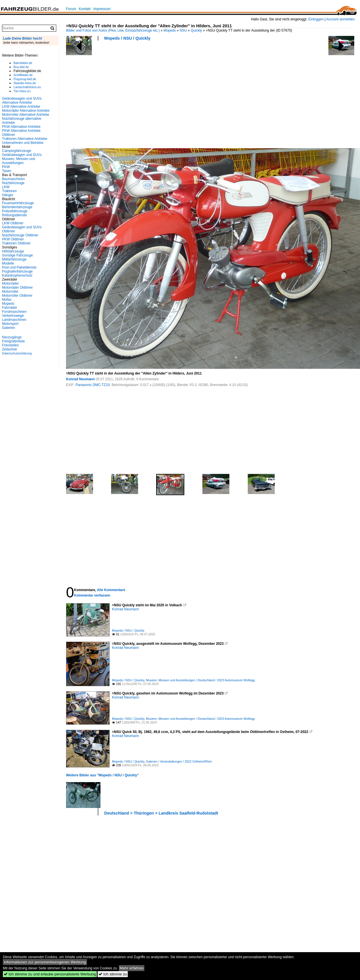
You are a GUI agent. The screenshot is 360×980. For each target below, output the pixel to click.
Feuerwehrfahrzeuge (18, 203)
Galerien (8, 328)
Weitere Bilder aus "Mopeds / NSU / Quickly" (102, 775)
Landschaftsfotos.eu (27, 87)
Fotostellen (10, 345)
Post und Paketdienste (19, 267)
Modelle (8, 263)
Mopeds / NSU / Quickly (127, 38)
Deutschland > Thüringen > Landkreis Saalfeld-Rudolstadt (161, 813)
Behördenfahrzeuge (17, 207)
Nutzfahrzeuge (13, 183)
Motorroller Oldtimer (17, 296)
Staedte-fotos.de (25, 83)
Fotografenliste (13, 341)
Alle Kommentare (111, 590)
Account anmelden (340, 19)
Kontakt (85, 9)
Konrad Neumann (80, 379)
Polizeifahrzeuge (15, 211)
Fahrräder (10, 308)
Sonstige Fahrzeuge (17, 255)
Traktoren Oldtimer (16, 243)
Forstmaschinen (14, 312)
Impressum (102, 9)
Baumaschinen (13, 179)
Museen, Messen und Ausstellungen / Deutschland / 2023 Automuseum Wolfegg (200, 680)
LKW (6, 187)
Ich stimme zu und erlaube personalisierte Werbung (50, 974)
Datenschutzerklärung (17, 353)
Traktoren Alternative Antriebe (25, 139)
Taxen (7, 171)
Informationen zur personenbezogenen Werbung (45, 962)
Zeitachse (9, 349)
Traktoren (9, 191)
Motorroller (10, 292)
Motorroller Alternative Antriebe (26, 115)
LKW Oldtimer (13, 223)
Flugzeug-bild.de (25, 79)
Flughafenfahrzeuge (17, 271)
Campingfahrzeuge (17, 151)
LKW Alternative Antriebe (21, 107)
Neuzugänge (12, 337)
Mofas (7, 300)
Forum (71, 9)
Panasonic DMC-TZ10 (93, 385)
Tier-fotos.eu (22, 91)
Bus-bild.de (21, 67)
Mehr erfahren (132, 968)
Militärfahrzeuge (14, 259)
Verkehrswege (13, 316)
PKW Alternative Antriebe (21, 127)
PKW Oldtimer (13, 239)
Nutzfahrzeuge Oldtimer (20, 235)
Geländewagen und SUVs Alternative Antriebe (22, 101)
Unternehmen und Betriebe (23, 143)
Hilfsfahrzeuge (13, 251)
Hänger (8, 195)
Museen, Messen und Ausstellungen (19, 161)
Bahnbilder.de (23, 63)
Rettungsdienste (14, 215)
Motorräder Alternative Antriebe (26, 111)
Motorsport (10, 324)
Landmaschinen (14, 320)
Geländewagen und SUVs (22, 155)
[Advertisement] (143, 96)
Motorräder (10, 283)
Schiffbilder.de (23, 75)
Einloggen (316, 19)
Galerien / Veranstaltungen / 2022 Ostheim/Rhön (179, 761)
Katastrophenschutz (17, 275)
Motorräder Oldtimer (17, 288)
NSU (183, 30)
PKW (6, 167)
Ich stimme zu (113, 974)
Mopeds (170, 30)
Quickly (196, 30)
